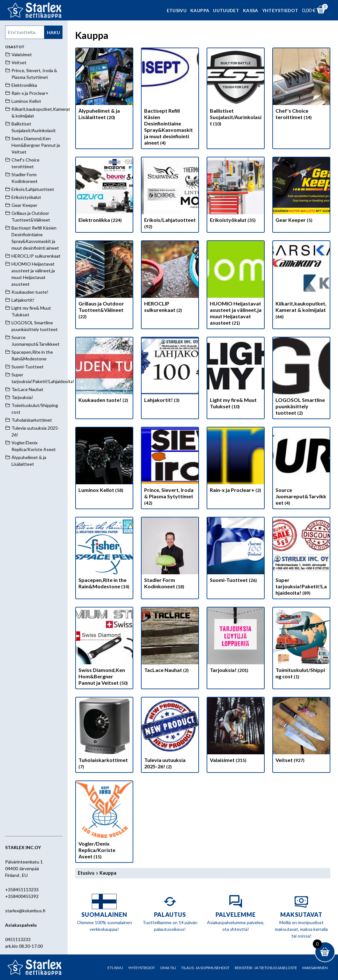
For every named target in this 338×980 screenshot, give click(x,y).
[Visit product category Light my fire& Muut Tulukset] (236, 375)
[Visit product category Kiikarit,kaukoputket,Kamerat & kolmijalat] (301, 282)
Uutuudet (226, 10)
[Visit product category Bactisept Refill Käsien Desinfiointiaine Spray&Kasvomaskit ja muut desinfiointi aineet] (170, 98)
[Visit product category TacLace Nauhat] (170, 642)
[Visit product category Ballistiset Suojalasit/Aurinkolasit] (236, 89)
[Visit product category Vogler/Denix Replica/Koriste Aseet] (104, 822)
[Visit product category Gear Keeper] (301, 192)
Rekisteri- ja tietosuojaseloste (266, 968)
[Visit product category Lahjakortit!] (170, 372)
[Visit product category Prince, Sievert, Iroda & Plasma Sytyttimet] (170, 468)
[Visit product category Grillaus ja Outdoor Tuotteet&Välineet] (104, 282)
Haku (53, 32)
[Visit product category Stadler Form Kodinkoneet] (170, 555)
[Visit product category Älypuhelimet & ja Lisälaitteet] (104, 86)
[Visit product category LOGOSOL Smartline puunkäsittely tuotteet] (301, 378)
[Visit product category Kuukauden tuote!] (104, 372)
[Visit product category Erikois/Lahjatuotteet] (170, 195)
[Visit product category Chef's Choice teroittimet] (301, 86)
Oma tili (168, 968)
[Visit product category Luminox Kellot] (104, 462)
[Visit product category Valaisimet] (236, 732)
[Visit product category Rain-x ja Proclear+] (236, 462)
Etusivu (177, 10)
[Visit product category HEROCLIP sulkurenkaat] (170, 278)
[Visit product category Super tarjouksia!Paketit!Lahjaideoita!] (301, 558)
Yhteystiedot (280, 10)
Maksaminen (315, 968)
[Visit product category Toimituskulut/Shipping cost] (301, 645)
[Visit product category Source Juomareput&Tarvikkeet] (301, 468)
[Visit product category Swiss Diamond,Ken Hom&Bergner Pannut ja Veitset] (104, 648)
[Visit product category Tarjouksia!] (236, 642)
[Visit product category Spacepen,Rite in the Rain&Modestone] (104, 555)
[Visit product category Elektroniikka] (104, 192)
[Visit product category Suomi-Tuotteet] (236, 552)
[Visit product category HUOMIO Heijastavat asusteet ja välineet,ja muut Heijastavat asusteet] (236, 285)
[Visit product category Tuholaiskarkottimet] (104, 735)
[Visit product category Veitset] (301, 732)
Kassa (251, 10)
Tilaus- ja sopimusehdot (205, 968)
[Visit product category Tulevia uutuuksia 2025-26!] (170, 735)
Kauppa (200, 10)
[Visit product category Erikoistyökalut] (236, 192)
